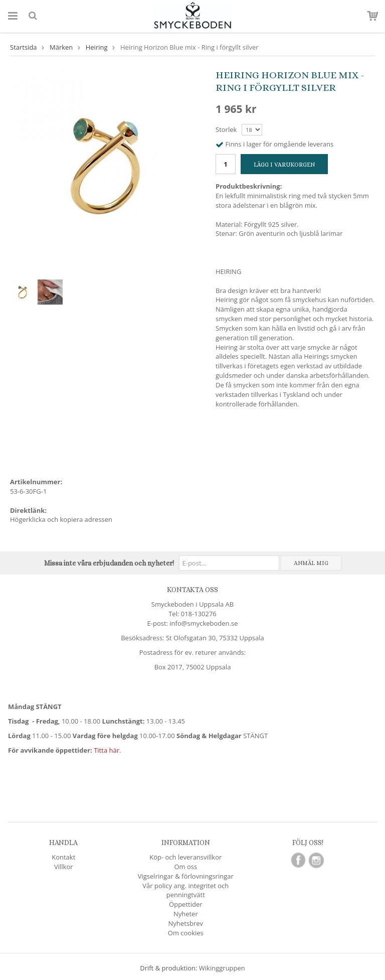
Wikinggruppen (222, 968)
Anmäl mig (311, 563)
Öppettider (185, 904)
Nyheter (186, 914)
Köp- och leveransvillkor (185, 857)
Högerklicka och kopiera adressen (61, 519)
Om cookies (186, 933)
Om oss (185, 867)
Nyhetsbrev (186, 923)
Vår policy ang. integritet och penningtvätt (185, 890)
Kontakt (63, 857)
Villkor (64, 867)
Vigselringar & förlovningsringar (186, 876)
